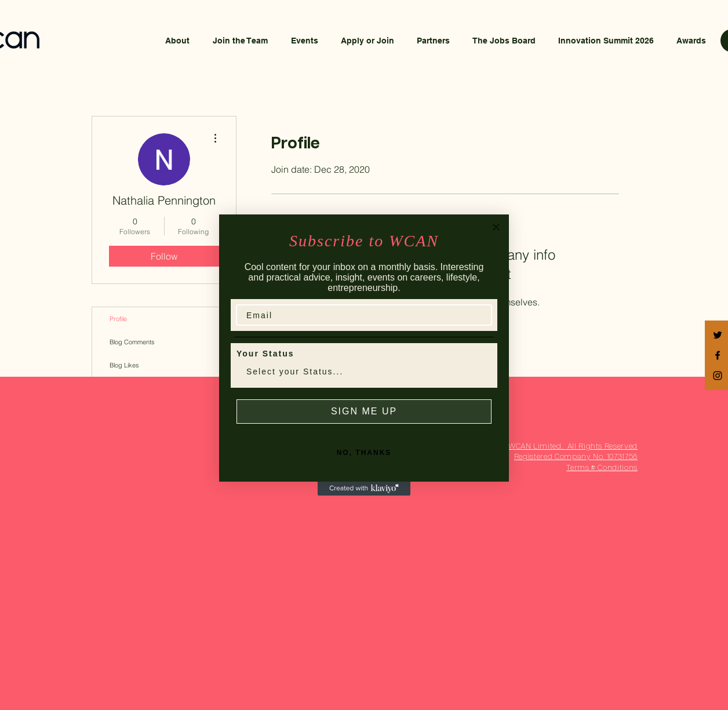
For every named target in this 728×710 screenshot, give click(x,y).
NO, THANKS (364, 453)
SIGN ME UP (364, 411)
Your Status (265, 354)
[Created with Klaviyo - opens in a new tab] (364, 489)
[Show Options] (481, 372)
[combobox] (361, 372)
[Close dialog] (496, 227)
